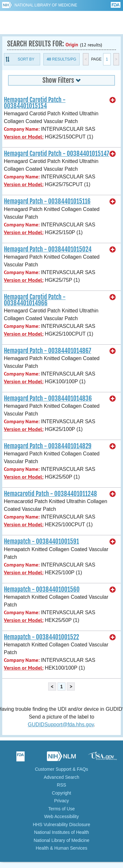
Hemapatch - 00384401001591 (41, 541)
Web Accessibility (62, 816)
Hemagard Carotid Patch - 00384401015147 (57, 154)
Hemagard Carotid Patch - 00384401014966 (35, 300)
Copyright (62, 793)
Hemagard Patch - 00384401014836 (48, 398)
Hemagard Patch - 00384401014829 (48, 446)
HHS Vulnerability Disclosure (61, 825)
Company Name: (22, 129)
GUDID (61, 23)
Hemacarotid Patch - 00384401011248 (50, 494)
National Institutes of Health (61, 832)
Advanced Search (61, 777)
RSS (61, 785)
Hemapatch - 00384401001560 (42, 589)
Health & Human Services (61, 848)
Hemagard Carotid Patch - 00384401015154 (35, 103)
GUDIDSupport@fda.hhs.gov (61, 725)
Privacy (62, 801)
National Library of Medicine (46, 5)
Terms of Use (61, 809)
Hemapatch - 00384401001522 (41, 637)
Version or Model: (24, 137)
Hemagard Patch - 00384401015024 (48, 249)
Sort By (26, 59)
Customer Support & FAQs (62, 769)
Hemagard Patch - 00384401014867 (48, 351)
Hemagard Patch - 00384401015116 (47, 201)
